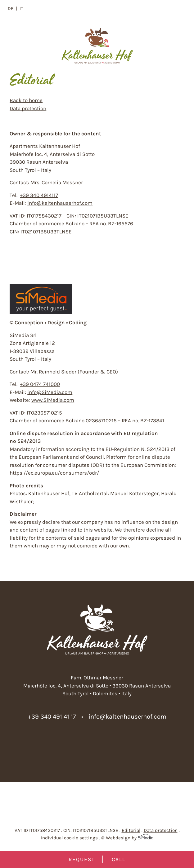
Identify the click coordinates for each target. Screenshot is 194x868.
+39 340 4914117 (39, 195)
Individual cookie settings (69, 838)
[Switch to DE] (12, 9)
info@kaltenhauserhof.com (60, 203)
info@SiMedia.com (50, 392)
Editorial (131, 830)
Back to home (26, 100)
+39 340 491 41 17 (52, 716)
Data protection (28, 108)
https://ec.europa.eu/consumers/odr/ (54, 473)
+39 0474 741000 (40, 384)
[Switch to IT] (21, 9)
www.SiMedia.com (53, 400)
